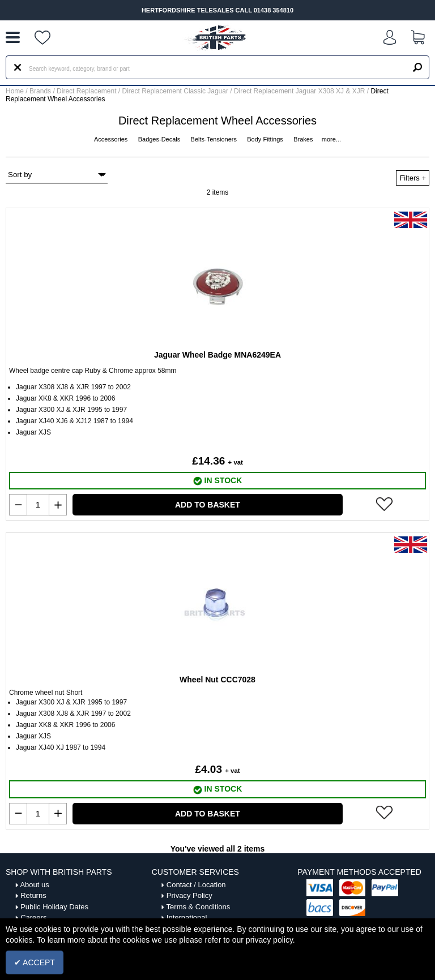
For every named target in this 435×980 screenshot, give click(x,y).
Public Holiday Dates (54, 907)
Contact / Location (196, 885)
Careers (33, 917)
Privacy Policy (189, 895)
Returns (33, 895)
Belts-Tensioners (215, 139)
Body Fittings (266, 139)
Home (15, 91)
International (187, 917)
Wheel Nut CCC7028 (217, 680)
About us (34, 885)
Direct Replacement (88, 91)
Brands (40, 91)
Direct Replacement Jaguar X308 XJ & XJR (300, 91)
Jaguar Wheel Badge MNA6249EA (217, 355)
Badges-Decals (160, 139)
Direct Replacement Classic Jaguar (176, 91)
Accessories (112, 139)
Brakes (304, 139)
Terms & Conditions (199, 907)
